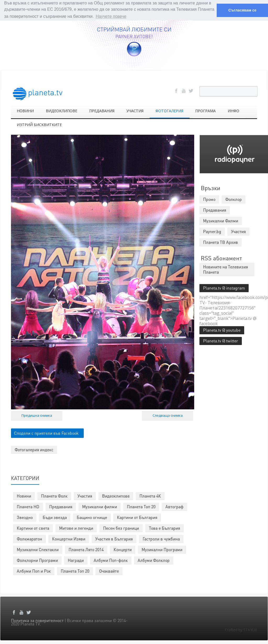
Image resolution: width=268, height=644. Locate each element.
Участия (85, 496)
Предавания (61, 506)
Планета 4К (150, 496)
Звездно (25, 517)
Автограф (174, 506)
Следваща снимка (168, 415)
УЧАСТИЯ (135, 111)
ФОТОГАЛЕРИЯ (169, 111)
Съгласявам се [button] (242, 10)
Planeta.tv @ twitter (221, 340)
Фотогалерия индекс (34, 449)
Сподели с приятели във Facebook (46, 433)
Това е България (164, 528)
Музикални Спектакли (38, 549)
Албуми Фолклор (154, 560)
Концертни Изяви (69, 538)
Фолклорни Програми (37, 560)
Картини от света (33, 528)
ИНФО (233, 111)
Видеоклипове (116, 496)
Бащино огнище (92, 517)
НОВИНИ (25, 111)
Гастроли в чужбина (161, 538)
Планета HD (28, 506)
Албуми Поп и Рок (34, 571)
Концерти (123, 549)
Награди (76, 560)
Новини (24, 496)
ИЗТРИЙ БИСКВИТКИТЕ (39, 124)
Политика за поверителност (37, 620)
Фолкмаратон (29, 538)
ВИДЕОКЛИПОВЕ (62, 111)
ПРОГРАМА (205, 111)
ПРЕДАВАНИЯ (102, 111)
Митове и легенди (76, 528)
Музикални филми (100, 506)
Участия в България (114, 538)
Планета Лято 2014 (86, 549)
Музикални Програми (162, 549)
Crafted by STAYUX (241, 629)
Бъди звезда (55, 517)
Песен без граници (121, 528)
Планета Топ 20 (141, 506)
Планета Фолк (54, 496)
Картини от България (137, 517)
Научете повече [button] (111, 16)
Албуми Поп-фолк (111, 560)
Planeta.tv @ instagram (224, 288)
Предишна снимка (37, 415)
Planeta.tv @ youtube (222, 330)
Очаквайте (109, 571)
